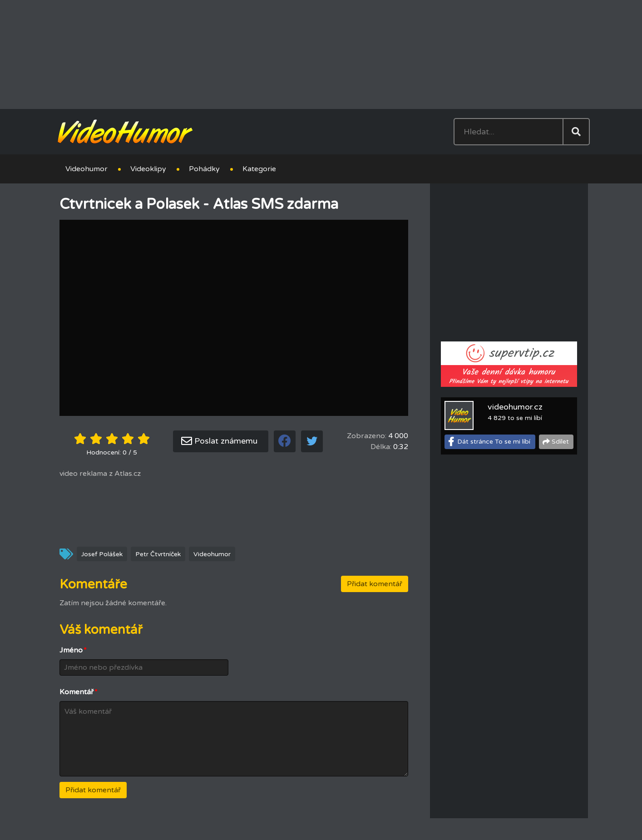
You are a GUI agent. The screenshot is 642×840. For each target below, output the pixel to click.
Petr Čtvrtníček (158, 554)
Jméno (73, 650)
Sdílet (560, 442)
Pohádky (204, 169)
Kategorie (259, 169)
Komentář (79, 692)
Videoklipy (148, 169)
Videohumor (86, 169)
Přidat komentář (375, 584)
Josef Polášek (102, 554)
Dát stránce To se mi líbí (494, 442)
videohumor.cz (515, 407)
